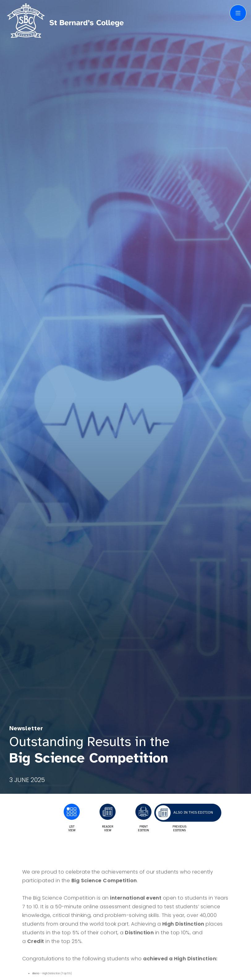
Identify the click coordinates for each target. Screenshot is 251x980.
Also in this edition (193, 812)
